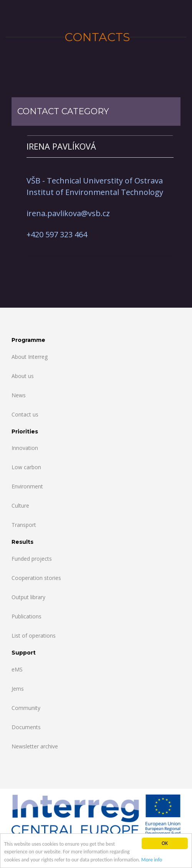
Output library (28, 597)
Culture (20, 506)
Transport (24, 525)
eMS (17, 669)
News (19, 395)
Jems (18, 689)
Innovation (25, 448)
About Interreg (30, 357)
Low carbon (26, 467)
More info (152, 861)
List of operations (34, 636)
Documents (26, 727)
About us (23, 376)
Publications (26, 616)
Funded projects (32, 559)
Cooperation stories (36, 578)
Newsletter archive (35, 746)
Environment (27, 486)
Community (26, 708)
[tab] (100, 146)
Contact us (25, 414)
